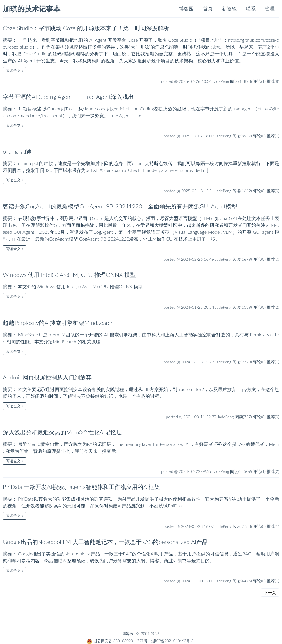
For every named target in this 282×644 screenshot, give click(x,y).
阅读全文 (13, 70)
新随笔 (229, 8)
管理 (270, 8)
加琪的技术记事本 (32, 9)
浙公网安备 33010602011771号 (117, 641)
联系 (251, 8)
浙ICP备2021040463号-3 (172, 641)
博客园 (186, 8)
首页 (208, 8)
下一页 (270, 592)
